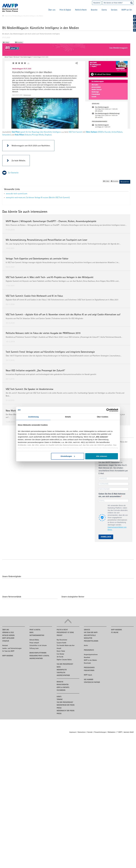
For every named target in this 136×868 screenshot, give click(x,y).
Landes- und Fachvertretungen (12, 648)
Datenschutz (82, 732)
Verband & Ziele (8, 632)
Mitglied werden (8, 635)
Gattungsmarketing (37, 635)
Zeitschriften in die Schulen (38, 645)
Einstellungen (68, 456)
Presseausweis (89, 667)
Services (114, 10)
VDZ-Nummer (89, 679)
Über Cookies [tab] (103, 417)
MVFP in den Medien (90, 660)
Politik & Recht (81, 10)
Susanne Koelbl (61, 643)
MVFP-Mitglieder (8, 638)
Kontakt (90, 732)
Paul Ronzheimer (62, 640)
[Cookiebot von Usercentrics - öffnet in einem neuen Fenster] (108, 410)
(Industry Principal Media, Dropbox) (33, 135)
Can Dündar (60, 654)
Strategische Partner (92, 682)
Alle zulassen (102, 456)
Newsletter (97, 3)
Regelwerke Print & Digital (39, 656)
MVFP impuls (88, 675)
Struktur (6, 641)
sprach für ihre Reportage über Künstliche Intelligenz (36, 132)
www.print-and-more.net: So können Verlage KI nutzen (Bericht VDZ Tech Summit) (38, 197)
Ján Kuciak (60, 657)
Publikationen (89, 670)
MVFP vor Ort (127, 10)
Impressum (73, 732)
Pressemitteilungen (91, 641)
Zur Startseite (13, 173)
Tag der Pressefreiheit (65, 664)
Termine (60, 699)
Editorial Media (34, 640)
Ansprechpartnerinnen (91, 654)
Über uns (52, 10)
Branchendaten (63, 684)
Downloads (87, 663)
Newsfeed (87, 657)
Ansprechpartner (36, 658)
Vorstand (5, 645)
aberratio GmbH (129, 732)
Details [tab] (68, 417)
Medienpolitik (62, 670)
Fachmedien (61, 690)
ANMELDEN (106, 537)
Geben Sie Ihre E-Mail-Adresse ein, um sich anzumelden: (112, 495)
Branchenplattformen (38, 653)
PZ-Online (115, 632)
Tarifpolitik (61, 673)
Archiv (86, 645)
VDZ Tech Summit (76, 132)
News (31, 632)
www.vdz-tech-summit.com (17, 194)
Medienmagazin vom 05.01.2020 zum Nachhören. (31, 146)
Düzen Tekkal (61, 651)
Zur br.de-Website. (19, 161)
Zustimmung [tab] (33, 417)
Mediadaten (112, 732)
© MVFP (120, 732)
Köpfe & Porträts (63, 687)
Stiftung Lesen (34, 648)
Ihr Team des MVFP (8, 651)
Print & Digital (65, 10)
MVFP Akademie (8, 656)
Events (104, 10)
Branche (94, 10)
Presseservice (89, 650)
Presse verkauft (34, 643)
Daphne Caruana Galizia (64, 660)
